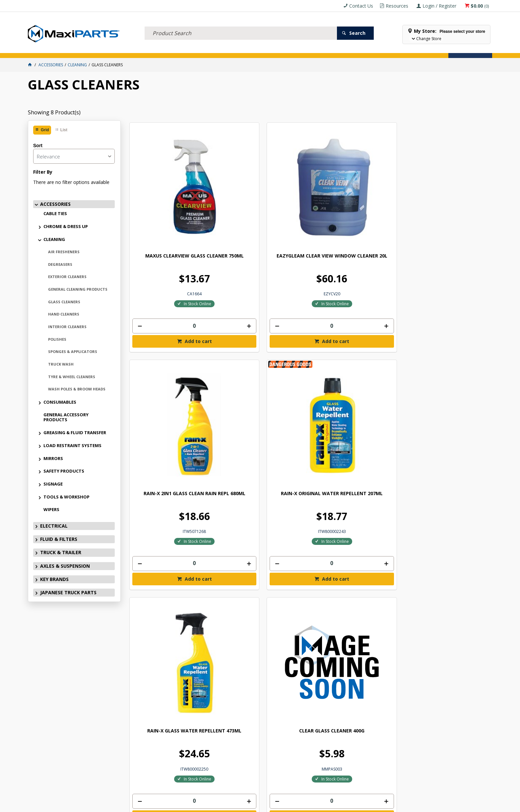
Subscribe (465, 627)
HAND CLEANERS (64, 314)
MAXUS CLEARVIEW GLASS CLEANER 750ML (172, 209)
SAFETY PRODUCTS (64, 471)
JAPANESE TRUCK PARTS (68, 592)
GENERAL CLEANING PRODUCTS (78, 289)
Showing (54, 112)
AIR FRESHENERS (64, 252)
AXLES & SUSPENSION (211, 49)
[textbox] (241, 25)
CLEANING (54, 239)
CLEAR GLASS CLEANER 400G (263, 398)
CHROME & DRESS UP (66, 226)
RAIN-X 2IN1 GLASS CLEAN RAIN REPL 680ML (355, 209)
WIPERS (51, 509)
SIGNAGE (53, 484)
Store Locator (321, 49)
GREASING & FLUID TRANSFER (75, 433)
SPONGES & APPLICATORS (73, 351)
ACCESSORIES (46, 49)
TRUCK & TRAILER (162, 49)
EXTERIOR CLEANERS (67, 277)
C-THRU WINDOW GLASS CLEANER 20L (355, 401)
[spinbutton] (171, 277)
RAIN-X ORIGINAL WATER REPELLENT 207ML (446, 209)
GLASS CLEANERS (64, 302)
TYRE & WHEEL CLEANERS (72, 377)
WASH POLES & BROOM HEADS (77, 389)
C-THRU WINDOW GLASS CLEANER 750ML (446, 401)
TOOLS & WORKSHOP (66, 497)
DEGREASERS (60, 264)
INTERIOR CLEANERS (67, 327)
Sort (38, 145)
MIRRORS (53, 458)
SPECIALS (286, 49)
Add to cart (175, 292)
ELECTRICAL (81, 49)
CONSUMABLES (60, 402)
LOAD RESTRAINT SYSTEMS (72, 445)
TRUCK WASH (61, 364)
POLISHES (57, 339)
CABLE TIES (55, 213)
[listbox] (74, 156)
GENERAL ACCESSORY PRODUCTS (66, 417)
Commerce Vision (297, 805)
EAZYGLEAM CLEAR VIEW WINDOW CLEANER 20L (263, 209)
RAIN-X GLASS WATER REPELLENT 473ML (171, 401)
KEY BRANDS (255, 49)
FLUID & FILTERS (118, 49)
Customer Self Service (249, 805)
